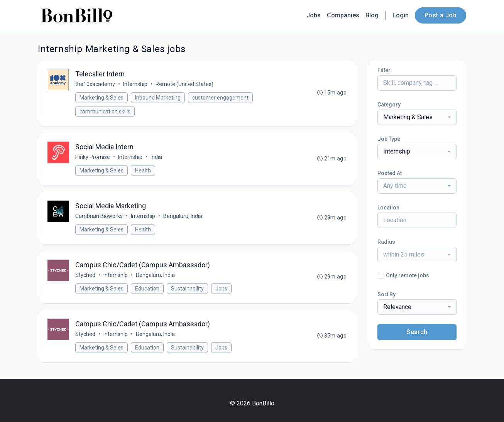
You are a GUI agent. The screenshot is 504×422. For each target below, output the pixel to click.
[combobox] (417, 117)
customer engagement (220, 98)
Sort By (386, 294)
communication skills (105, 111)
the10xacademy (95, 84)
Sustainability (187, 289)
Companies (343, 15)
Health (143, 170)
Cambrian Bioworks (99, 216)
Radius (386, 242)
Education (147, 289)
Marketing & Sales (101, 98)
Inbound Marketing (158, 98)
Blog (372, 15)
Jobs (314, 15)
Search (417, 332)
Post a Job (441, 15)
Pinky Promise (93, 157)
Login (401, 15)
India (156, 157)
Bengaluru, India (183, 216)
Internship (135, 84)
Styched (85, 275)
